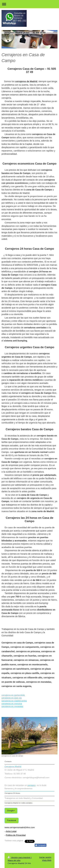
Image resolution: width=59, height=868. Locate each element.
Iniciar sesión (45, 857)
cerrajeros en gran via (12, 698)
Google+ (11, 811)
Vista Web (47, 860)
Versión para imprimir (19, 857)
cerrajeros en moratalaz (12, 706)
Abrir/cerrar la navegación (29, 4)
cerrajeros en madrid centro (14, 701)
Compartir (41, 845)
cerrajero (31, 785)
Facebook (12, 820)
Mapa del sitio (14, 860)
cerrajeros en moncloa (12, 704)
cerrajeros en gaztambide (13, 695)
